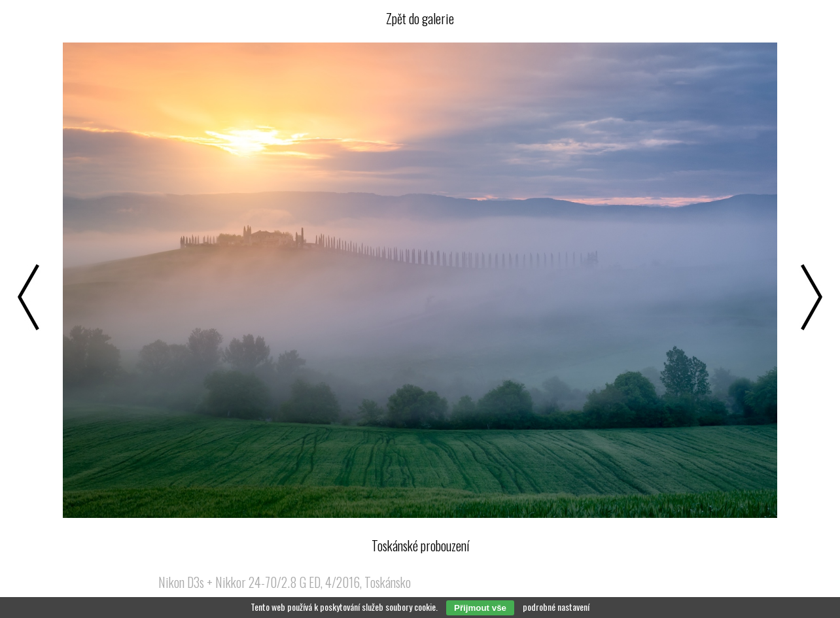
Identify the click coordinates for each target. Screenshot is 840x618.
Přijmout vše (480, 608)
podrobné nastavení (556, 607)
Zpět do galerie (420, 18)
